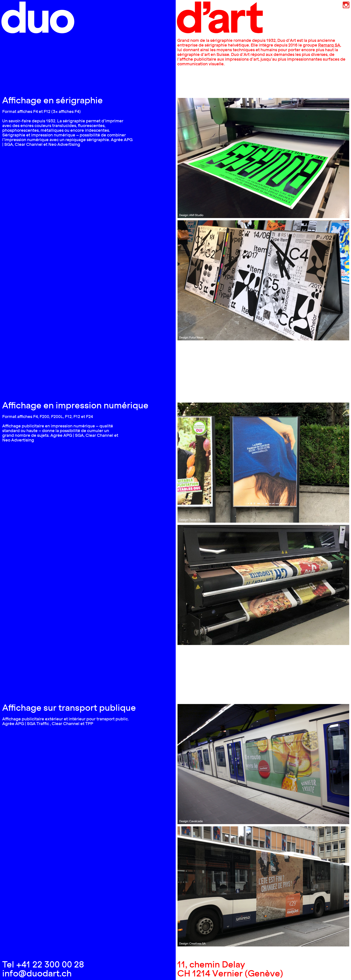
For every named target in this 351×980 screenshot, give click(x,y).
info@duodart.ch (37, 973)
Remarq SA (329, 45)
